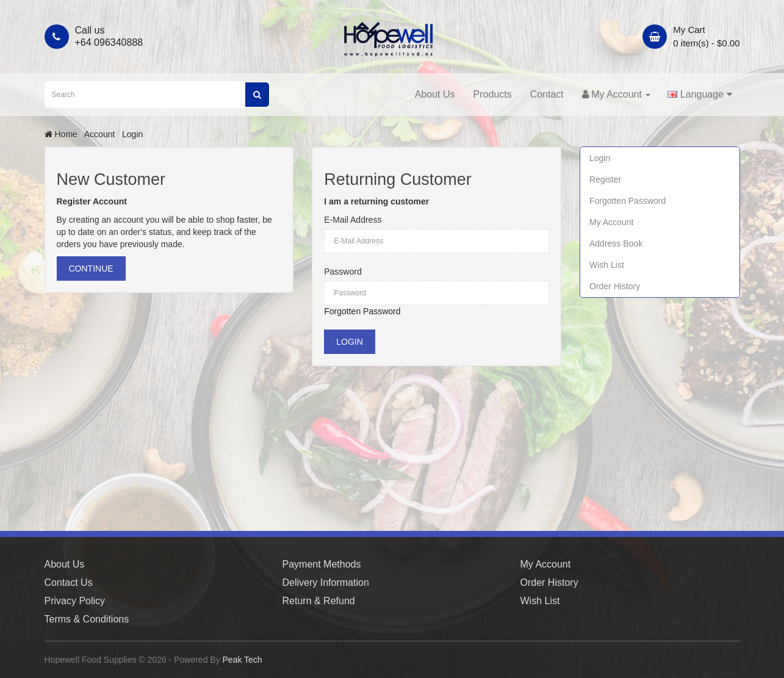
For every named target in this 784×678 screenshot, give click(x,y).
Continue (91, 269)
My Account (611, 222)
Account (100, 134)
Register (605, 179)
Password (343, 272)
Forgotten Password (362, 311)
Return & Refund (319, 601)
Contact (547, 94)
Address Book (616, 243)
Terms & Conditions (87, 619)
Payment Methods (322, 564)
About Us (435, 94)
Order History (615, 286)
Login (132, 134)
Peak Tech (243, 660)
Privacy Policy (75, 601)
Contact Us (69, 582)
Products (493, 94)
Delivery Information (326, 582)
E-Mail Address (353, 220)
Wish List (607, 265)
